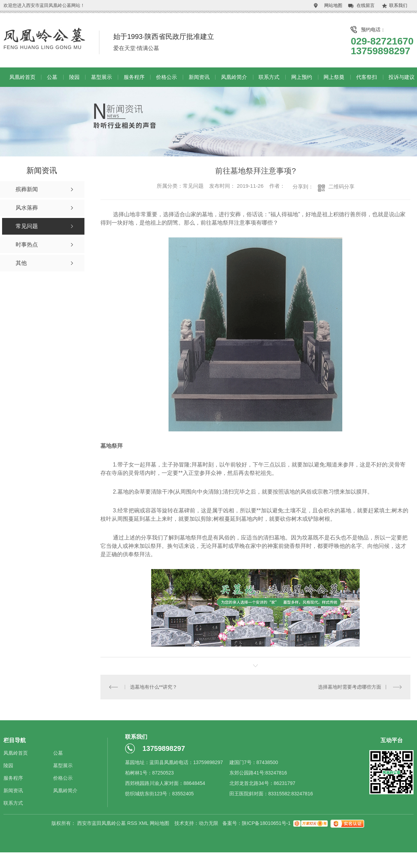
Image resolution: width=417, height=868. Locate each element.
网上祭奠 (334, 77)
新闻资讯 (199, 77)
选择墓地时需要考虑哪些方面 (350, 687)
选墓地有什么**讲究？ (153, 687)
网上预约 (302, 77)
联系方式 (269, 77)
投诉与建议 (402, 77)
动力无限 (208, 823)
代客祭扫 (367, 77)
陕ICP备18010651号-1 (266, 823)
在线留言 (366, 5)
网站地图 (333, 5)
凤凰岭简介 (234, 77)
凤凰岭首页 (22, 77)
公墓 (52, 77)
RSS (133, 823)
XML (144, 823)
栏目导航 (15, 740)
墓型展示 (101, 77)
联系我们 (398, 5)
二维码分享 (341, 186)
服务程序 (134, 77)
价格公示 (166, 77)
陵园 (74, 77)
